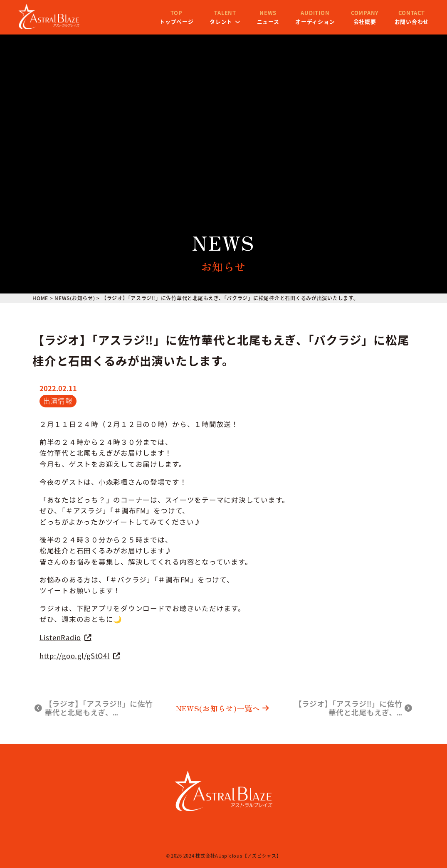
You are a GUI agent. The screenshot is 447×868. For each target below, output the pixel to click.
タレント (211, 22)
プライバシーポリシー (237, 832)
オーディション (301, 22)
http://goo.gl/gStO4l (75, 655)
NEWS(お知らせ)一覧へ (223, 708)
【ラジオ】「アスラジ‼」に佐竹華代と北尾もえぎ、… (94, 708)
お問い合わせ (397, 22)
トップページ (162, 22)
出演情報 (58, 401)
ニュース (254, 22)
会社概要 (351, 22)
